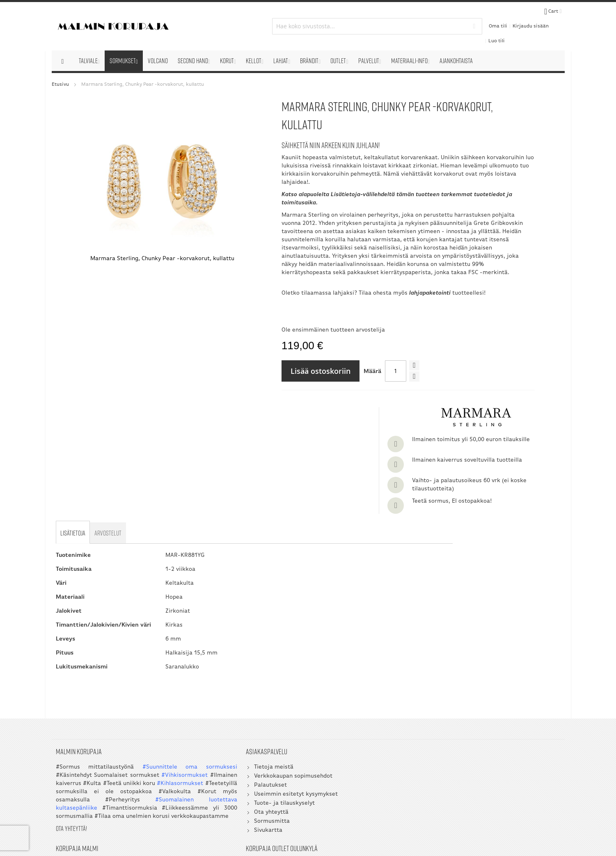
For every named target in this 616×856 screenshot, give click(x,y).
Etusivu (60, 66)
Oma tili (465, 17)
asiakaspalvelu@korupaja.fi (376, 740)
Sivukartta (207, 742)
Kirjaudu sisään (497, 17)
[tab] (74, 442)
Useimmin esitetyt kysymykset (235, 706)
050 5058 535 (512, 720)
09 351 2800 (381, 720)
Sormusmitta (211, 733)
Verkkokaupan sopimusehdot (232, 688)
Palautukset (210, 697)
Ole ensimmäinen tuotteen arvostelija (279, 353)
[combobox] (308, 17)
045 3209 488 (398, 728)
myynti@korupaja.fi (365, 756)
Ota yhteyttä (211, 724)
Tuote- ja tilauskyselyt (224, 715)
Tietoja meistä (213, 679)
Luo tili (529, 17)
